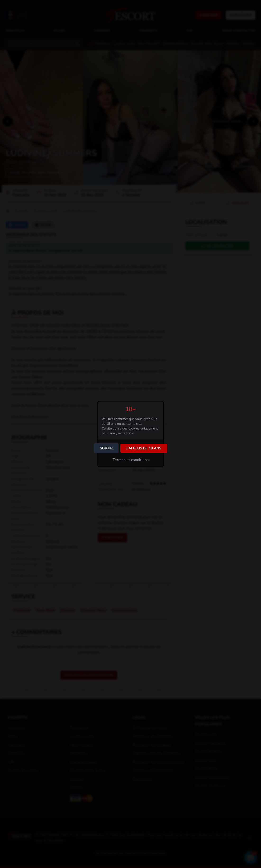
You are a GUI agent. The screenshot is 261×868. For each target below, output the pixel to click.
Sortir (106, 448)
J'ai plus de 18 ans (144, 448)
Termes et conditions (131, 460)
